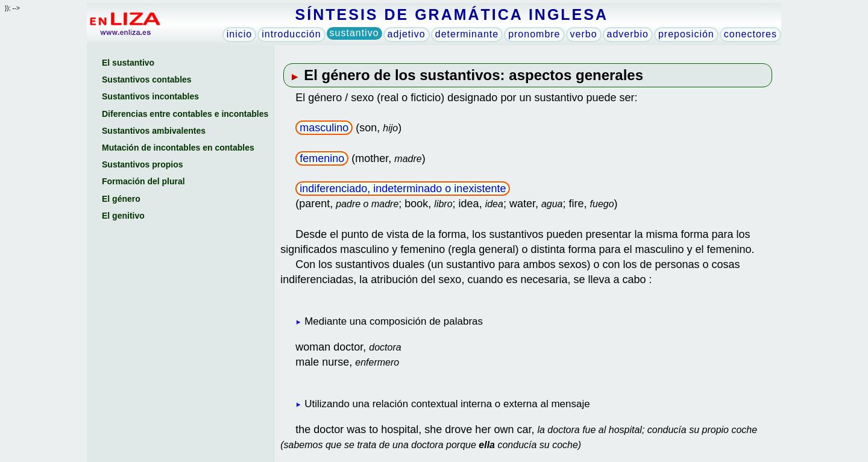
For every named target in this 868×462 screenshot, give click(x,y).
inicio (239, 34)
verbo (584, 34)
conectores (750, 34)
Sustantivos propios (143, 164)
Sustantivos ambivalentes (154, 131)
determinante (467, 34)
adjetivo (407, 34)
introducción (291, 34)
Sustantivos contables (147, 80)
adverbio (628, 34)
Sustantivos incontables (150, 96)
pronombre (534, 34)
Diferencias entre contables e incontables (185, 114)
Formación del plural (143, 181)
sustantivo (354, 33)
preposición (686, 34)
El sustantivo (128, 63)
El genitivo (123, 216)
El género (121, 199)
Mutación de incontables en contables (178, 148)
